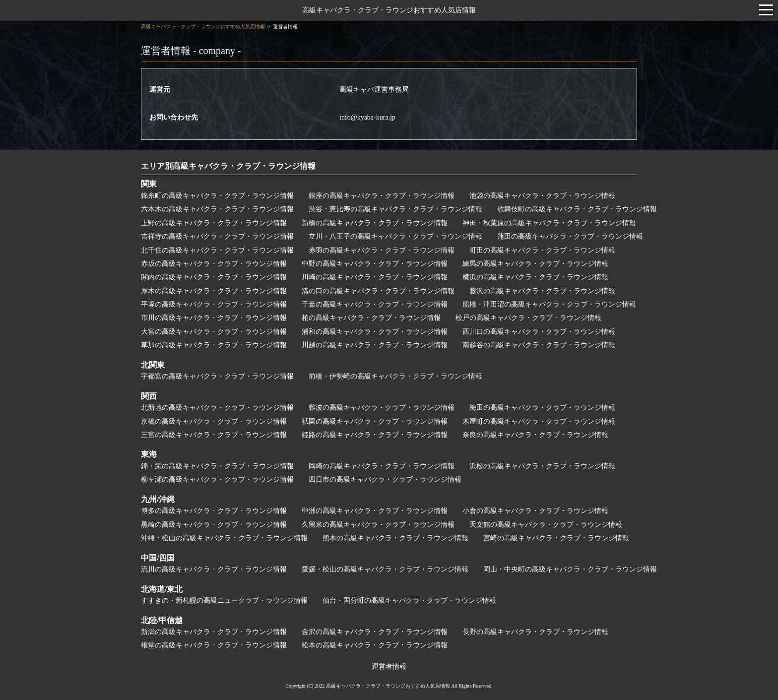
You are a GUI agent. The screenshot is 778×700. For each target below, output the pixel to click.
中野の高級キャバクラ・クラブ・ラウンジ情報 (375, 264)
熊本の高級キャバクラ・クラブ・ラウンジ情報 (395, 538)
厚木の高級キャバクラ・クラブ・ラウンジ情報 (214, 291)
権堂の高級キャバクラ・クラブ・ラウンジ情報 (214, 645)
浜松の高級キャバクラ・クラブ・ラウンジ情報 (542, 466)
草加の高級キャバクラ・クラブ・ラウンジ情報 (214, 345)
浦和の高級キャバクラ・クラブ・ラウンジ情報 (375, 332)
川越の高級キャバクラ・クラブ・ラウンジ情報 (375, 345)
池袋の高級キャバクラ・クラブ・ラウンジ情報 (542, 196)
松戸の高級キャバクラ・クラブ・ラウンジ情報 (528, 318)
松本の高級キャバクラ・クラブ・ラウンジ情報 (375, 645)
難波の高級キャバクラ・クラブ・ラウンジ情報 (382, 408)
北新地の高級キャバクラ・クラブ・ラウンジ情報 (217, 408)
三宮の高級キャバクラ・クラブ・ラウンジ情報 (214, 435)
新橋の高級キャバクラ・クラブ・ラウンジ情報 (375, 223)
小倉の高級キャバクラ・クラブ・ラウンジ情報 (535, 511)
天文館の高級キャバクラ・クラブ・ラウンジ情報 (546, 525)
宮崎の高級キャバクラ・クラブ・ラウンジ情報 (556, 538)
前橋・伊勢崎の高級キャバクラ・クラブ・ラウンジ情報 (395, 376)
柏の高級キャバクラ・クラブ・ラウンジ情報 (371, 318)
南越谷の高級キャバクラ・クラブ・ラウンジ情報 (539, 345)
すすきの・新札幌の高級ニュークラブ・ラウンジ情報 (224, 601)
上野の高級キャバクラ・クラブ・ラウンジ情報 (214, 223)
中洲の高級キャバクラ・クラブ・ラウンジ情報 (375, 511)
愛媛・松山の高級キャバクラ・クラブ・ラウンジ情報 (385, 569)
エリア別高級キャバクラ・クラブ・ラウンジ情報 (228, 166)
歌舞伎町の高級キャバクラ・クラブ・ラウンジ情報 (577, 209)
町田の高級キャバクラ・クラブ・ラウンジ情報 (542, 250)
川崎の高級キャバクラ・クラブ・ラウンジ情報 (375, 277)
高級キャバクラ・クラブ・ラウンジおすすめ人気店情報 (389, 10)
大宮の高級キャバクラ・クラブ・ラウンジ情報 (214, 332)
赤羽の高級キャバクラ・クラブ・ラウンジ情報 (382, 250)
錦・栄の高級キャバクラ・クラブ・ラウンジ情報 (217, 466)
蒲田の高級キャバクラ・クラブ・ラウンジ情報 (570, 236)
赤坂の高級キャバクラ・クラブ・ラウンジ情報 (214, 264)
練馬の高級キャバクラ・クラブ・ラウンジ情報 (535, 264)
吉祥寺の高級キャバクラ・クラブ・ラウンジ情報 (217, 236)
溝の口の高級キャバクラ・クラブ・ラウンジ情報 (378, 291)
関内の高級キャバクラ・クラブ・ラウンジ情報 (214, 277)
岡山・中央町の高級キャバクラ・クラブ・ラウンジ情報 (570, 569)
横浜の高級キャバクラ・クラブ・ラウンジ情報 (535, 277)
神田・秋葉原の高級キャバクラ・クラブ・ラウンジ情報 (549, 223)
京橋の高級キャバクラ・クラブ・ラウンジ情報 (214, 421)
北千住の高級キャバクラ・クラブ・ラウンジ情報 (217, 250)
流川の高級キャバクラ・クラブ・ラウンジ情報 (214, 569)
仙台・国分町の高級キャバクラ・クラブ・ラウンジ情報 (409, 601)
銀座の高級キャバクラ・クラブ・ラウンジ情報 (382, 196)
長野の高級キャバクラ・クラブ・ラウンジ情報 (535, 632)
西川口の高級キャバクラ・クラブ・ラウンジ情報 (539, 332)
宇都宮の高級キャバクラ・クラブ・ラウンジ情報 (217, 376)
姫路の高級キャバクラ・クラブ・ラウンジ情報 (375, 435)
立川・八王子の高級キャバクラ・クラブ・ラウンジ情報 (395, 236)
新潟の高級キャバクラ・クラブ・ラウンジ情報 (214, 632)
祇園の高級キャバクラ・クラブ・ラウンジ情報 (375, 421)
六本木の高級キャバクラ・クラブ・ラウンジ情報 (217, 209)
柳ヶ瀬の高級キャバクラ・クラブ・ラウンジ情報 (217, 479)
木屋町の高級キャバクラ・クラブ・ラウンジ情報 (539, 421)
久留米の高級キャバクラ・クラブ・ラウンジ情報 (378, 525)
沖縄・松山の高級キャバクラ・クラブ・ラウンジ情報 (224, 538)
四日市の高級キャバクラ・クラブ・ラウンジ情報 (385, 479)
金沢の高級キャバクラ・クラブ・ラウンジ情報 (375, 632)
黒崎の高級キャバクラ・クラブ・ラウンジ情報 (214, 525)
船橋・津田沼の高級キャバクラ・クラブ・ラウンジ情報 (549, 304)
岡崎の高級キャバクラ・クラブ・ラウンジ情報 (382, 466)
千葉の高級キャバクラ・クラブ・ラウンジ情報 (375, 304)
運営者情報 (389, 667)
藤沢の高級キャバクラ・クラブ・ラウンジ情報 (542, 291)
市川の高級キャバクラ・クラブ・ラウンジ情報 (214, 318)
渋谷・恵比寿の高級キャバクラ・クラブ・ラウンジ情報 (395, 209)
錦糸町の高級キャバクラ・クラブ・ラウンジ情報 (217, 196)
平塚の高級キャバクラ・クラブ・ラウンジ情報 (214, 304)
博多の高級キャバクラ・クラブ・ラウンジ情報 (214, 511)
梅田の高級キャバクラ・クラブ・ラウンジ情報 (542, 408)
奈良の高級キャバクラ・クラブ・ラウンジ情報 (535, 435)
